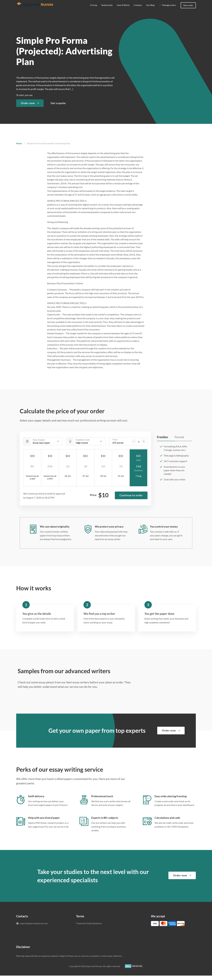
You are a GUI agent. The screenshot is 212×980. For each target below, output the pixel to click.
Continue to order (131, 500)
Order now (28, 107)
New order (188, 10)
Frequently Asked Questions (89, 928)
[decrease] (134, 446)
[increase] (144, 446)
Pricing (94, 10)
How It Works (123, 10)
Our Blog (150, 10)
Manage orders (169, 10)
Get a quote (58, 107)
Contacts (138, 10)
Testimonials (107, 10)
